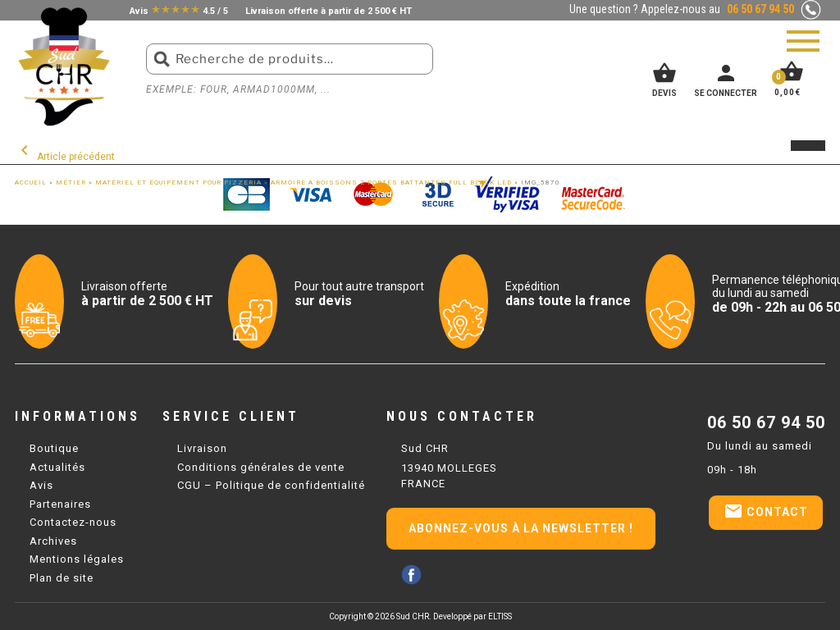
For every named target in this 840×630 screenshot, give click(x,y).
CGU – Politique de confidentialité (271, 485)
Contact (766, 511)
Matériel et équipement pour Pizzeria (178, 183)
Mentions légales (77, 559)
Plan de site (62, 578)
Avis (41, 485)
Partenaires (60, 504)
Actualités (57, 467)
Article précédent (65, 157)
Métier (71, 183)
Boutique (54, 448)
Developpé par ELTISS (472, 616)
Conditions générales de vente (261, 467)
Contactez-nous (73, 522)
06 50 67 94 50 (766, 422)
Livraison (202, 448)
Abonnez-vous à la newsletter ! (521, 528)
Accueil (31, 183)
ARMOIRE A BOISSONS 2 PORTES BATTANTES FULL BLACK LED (391, 183)
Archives (53, 541)
